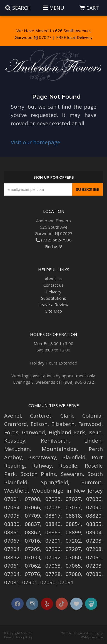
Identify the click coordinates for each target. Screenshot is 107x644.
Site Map (54, 311)
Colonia (92, 416)
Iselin (95, 432)
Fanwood (90, 424)
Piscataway (42, 457)
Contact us (53, 285)
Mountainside (59, 449)
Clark (67, 416)
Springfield (54, 482)
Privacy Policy (24, 637)
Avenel (13, 416)
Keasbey (15, 441)
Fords (11, 432)
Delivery (53, 292)
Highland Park (67, 432)
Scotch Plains (38, 474)
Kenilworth (55, 441)
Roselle (68, 466)
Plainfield (74, 457)
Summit (91, 482)
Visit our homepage (36, 142)
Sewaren (72, 474)
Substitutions (54, 298)
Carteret (41, 416)
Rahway (42, 466)
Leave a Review (53, 304)
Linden (93, 441)
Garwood (33, 432)
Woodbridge (48, 491)
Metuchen (17, 449)
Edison (39, 424)
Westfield (16, 491)
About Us (54, 279)
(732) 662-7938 (54, 240)
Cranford (16, 424)
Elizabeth (63, 424)
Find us (53, 246)
